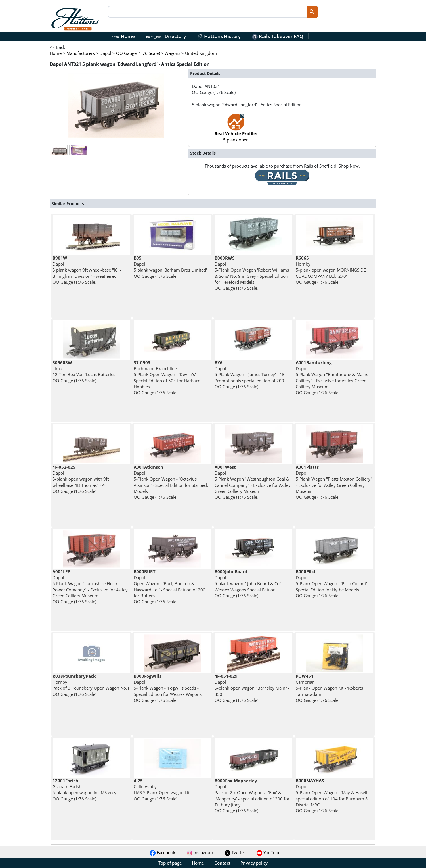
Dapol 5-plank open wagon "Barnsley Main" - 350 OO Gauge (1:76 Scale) (252, 688)
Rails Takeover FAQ (278, 36)
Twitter (235, 852)
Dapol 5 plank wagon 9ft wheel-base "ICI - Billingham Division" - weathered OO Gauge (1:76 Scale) (87, 270)
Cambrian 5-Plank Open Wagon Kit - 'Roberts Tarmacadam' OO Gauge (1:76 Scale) (329, 688)
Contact (222, 863)
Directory (166, 36)
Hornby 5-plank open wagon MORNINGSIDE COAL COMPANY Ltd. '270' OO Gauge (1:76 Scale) (331, 270)
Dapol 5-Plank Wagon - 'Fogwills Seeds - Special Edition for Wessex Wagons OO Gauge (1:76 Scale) (168, 688)
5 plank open (236, 131)
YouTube (268, 852)
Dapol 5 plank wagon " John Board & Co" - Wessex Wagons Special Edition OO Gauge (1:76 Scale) (249, 584)
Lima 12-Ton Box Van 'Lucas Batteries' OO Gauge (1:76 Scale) (84, 372)
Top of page (170, 863)
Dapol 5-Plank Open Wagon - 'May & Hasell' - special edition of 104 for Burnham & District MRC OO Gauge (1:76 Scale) (333, 796)
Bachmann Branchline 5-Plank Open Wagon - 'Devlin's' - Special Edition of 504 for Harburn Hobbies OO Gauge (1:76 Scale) (167, 377)
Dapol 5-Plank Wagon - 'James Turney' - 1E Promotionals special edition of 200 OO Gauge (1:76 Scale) (249, 374)
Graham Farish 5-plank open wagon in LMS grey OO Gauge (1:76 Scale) (84, 790)
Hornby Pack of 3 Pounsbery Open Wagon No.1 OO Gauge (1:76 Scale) (91, 685)
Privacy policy (254, 863)
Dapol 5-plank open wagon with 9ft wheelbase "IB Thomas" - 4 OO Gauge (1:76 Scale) (81, 479)
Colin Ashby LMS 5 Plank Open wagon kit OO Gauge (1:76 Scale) (162, 790)
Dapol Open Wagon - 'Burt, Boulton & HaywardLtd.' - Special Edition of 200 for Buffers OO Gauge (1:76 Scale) (170, 587)
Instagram (200, 852)
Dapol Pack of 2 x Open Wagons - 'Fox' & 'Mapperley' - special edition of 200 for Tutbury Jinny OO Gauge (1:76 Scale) (252, 796)
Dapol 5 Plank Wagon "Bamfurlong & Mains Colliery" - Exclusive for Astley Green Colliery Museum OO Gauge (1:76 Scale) (332, 377)
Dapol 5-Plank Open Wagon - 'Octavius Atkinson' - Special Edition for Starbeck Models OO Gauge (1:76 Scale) (171, 482)
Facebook (163, 852)
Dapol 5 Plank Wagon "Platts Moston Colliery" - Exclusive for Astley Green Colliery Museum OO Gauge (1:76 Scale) (334, 482)
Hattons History (219, 36)
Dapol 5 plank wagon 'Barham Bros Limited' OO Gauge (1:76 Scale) (170, 267)
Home (123, 36)
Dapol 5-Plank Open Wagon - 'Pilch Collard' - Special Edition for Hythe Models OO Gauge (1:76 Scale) (333, 584)
